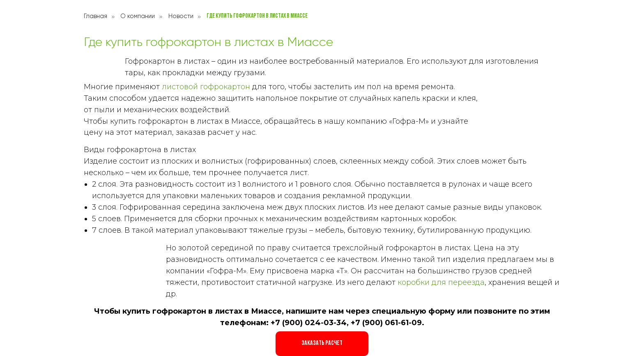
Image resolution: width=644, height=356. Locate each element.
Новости (181, 16)
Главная (95, 16)
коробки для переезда (441, 282)
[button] (322, 344)
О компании (138, 16)
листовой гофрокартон (206, 87)
